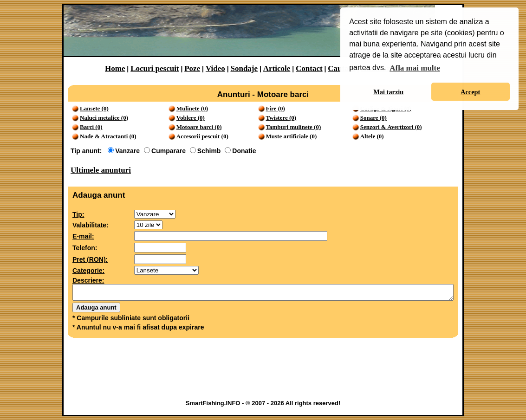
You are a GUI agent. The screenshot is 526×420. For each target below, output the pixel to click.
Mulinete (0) (192, 108)
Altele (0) (372, 136)
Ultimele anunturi (101, 170)
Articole (277, 68)
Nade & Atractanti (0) (108, 136)
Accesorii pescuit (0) (202, 136)
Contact (309, 68)
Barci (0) (91, 127)
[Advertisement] (263, 371)
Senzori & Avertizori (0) (391, 127)
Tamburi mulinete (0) (294, 127)
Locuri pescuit (155, 68)
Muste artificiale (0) (292, 136)
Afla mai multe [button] (415, 68)
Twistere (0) (281, 118)
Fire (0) (276, 108)
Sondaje (244, 68)
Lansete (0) (94, 108)
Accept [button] (470, 92)
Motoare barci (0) (199, 127)
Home (115, 68)
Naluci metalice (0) (104, 118)
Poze (192, 68)
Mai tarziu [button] (388, 92)
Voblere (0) (191, 118)
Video (215, 68)
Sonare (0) (373, 118)
